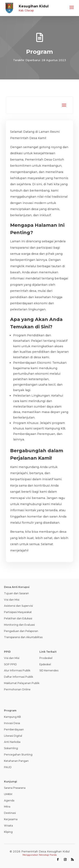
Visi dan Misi (12, 600)
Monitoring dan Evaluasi (19, 625)
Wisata (8, 826)
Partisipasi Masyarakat (18, 612)
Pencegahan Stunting (18, 755)
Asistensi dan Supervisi (18, 606)
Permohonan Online (17, 689)
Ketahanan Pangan (16, 761)
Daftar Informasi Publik (19, 677)
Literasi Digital (13, 736)
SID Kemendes (49, 670)
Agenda (9, 800)
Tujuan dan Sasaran (16, 593)
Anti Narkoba (12, 742)
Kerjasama (11, 819)
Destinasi (10, 813)
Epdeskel (45, 664)
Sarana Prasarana (15, 788)
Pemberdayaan (14, 729)
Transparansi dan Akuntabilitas (23, 637)
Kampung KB (12, 717)
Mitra (7, 807)
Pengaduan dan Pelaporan (21, 631)
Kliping (8, 832)
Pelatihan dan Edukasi (18, 618)
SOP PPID (10, 664)
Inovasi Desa (12, 723)
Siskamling (11, 748)
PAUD (8, 767)
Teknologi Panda (48, 855)
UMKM (8, 794)
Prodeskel (46, 658)
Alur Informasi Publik (17, 670)
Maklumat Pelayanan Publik (22, 683)
